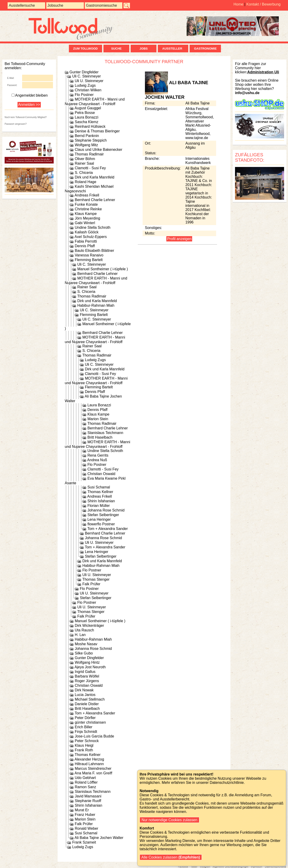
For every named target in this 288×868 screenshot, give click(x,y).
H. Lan (80, 635)
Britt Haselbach (100, 437)
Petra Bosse (85, 113)
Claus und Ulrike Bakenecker (98, 150)
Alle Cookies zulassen (171, 857)
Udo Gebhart (85, 778)
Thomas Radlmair (89, 154)
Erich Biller (83, 727)
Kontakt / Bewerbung (263, 4)
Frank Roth (84, 750)
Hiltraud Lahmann (89, 764)
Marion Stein (98, 419)
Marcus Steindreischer (93, 768)
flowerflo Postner (101, 524)
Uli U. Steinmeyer (89, 81)
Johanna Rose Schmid (106, 510)
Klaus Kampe (86, 214)
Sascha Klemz (86, 122)
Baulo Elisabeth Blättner (94, 251)
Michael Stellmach (90, 699)
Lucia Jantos (85, 695)
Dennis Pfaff (85, 246)
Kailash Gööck (87, 232)
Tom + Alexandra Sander (108, 529)
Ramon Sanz (85, 787)
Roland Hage (85, 182)
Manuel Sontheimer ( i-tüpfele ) (103, 269)
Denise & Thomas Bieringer (97, 131)
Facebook (183, 867)
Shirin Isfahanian (101, 501)
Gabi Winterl (85, 223)
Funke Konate (86, 204)
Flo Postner (84, 95)
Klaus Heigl (84, 745)
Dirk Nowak (84, 690)
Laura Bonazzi (86, 117)
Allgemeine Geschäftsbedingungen (231, 867)
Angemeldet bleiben (30, 95)
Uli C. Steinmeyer (86, 76)
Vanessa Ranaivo (89, 255)
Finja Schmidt (86, 732)
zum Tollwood (86, 49)
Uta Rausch (84, 630)
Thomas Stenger (96, 579)
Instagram (205, 867)
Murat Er (82, 810)
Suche (116, 49)
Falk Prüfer (91, 584)
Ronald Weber (86, 828)
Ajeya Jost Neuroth (90, 667)
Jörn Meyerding (87, 218)
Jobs (144, 49)
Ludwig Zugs (85, 85)
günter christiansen (90, 722)
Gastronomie (205, 49)
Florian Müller (98, 506)
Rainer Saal (84, 163)
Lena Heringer (99, 519)
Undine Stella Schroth (93, 227)
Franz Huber (85, 815)
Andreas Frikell (87, 195)
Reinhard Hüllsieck (90, 126)
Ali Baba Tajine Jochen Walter (99, 838)
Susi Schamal (99, 487)
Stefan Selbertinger (103, 515)
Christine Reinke (88, 209)
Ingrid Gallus (85, 672)
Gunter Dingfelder (84, 72)
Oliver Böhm (85, 159)
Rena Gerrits (98, 455)
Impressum (257, 867)
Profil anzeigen (179, 239)
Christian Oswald (101, 474)
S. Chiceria (84, 173)
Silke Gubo (84, 653)
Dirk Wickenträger (89, 626)
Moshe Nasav (86, 644)
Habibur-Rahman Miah (96, 305)
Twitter (194, 867)
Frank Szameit (84, 842)
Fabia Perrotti (86, 241)
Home (238, 4)
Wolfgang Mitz (86, 145)
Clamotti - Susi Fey (90, 168)
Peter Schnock (87, 741)
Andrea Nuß (97, 460)
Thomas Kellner (100, 492)
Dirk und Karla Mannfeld (94, 177)
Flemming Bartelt (89, 260)
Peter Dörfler (85, 718)
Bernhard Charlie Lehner (95, 200)
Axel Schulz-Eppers (91, 237)
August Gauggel (88, 108)
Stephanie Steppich (91, 140)
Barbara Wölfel (87, 676)
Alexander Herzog (89, 759)
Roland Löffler (86, 782)
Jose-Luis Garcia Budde (94, 736)
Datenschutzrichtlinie (275, 867)
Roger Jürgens (87, 681)
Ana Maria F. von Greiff (93, 773)
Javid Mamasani (88, 796)
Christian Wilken (88, 90)
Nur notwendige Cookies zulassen (169, 820)
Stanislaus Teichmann (105, 433)
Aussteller (173, 49)
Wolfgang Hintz (87, 662)
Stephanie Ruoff (88, 801)
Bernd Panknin (87, 136)
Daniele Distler (87, 704)
